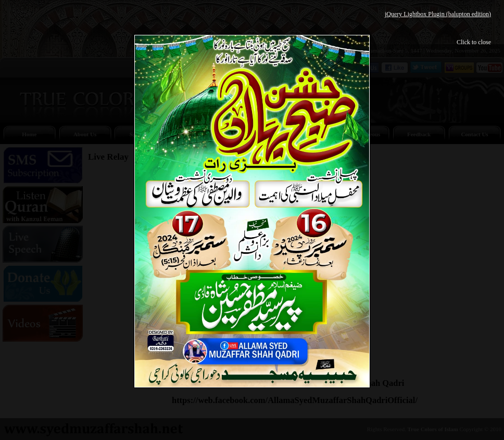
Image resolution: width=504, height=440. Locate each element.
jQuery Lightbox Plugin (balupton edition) (438, 14)
